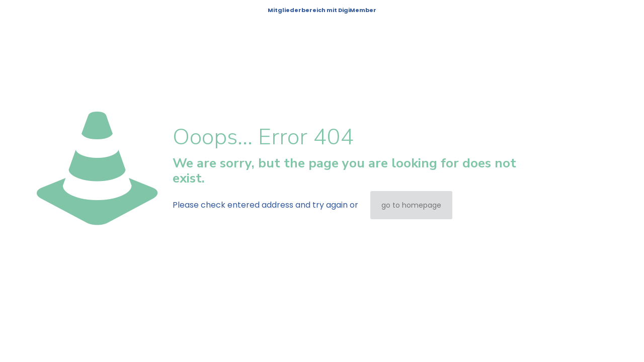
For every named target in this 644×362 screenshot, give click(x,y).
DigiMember (357, 10)
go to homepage (411, 205)
